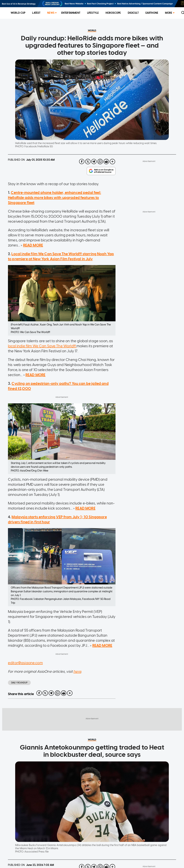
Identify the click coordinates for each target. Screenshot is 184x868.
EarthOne (152, 13)
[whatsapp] (100, 180)
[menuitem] (18, 13)
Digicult (133, 13)
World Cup (18, 13)
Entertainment (71, 13)
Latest (36, 13)
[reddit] (106, 180)
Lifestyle (93, 13)
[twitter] (88, 180)
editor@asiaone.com (25, 689)
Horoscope (113, 13)
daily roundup (19, 709)
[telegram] (94, 180)
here (77, 698)
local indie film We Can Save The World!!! (42, 373)
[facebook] (82, 180)
